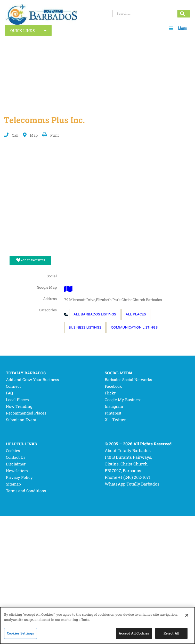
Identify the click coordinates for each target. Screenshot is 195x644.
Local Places (17, 400)
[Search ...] (145, 14)
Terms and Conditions (26, 491)
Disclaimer (16, 464)
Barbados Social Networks (128, 380)
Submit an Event (21, 420)
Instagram (114, 406)
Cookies (13, 451)
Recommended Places (26, 413)
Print (51, 135)
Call (11, 135)
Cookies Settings (21, 633)
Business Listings (85, 328)
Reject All (171, 633)
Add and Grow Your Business (32, 380)
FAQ (9, 393)
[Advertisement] (98, 74)
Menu (178, 28)
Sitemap (13, 484)
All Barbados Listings (95, 314)
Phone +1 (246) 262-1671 (128, 477)
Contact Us (16, 457)
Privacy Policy (19, 477)
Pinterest (113, 413)
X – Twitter (115, 420)
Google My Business (123, 400)
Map (30, 135)
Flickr (110, 393)
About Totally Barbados (128, 450)
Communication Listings (134, 328)
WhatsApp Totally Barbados (132, 484)
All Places (136, 314)
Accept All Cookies (134, 633)
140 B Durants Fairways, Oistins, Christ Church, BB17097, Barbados (128, 464)
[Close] (187, 615)
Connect (13, 386)
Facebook (113, 386)
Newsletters (17, 471)
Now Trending (19, 406)
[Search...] (184, 14)
